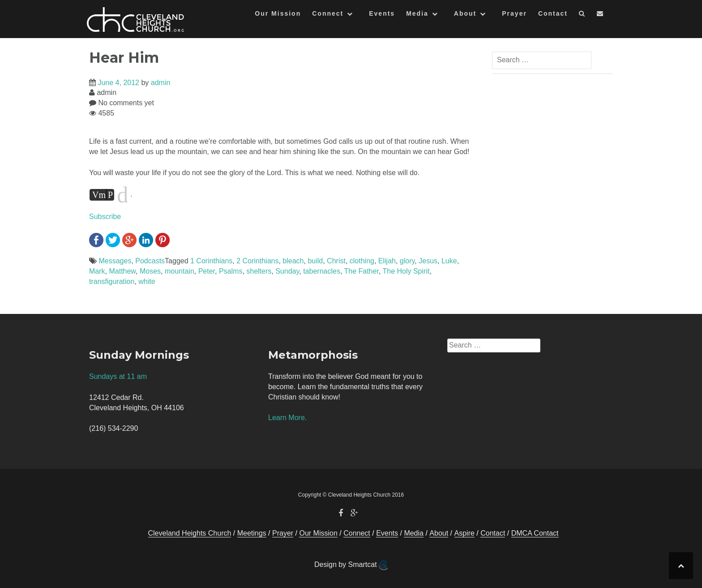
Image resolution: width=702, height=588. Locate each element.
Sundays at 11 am (118, 376)
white (147, 281)
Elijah (387, 261)
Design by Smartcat (351, 565)
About (465, 13)
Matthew (122, 271)
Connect (328, 13)
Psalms (231, 271)
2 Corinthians (257, 261)
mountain (180, 271)
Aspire (464, 533)
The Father (361, 271)
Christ (336, 261)
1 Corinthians (211, 261)
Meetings (252, 533)
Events (382, 13)
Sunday (287, 271)
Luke (449, 261)
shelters (259, 271)
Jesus (428, 261)
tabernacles (322, 271)
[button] (582, 15)
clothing (362, 261)
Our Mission (278, 13)
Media (417, 13)
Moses (150, 271)
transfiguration (112, 281)
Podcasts (150, 261)
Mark (97, 271)
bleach (293, 261)
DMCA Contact (535, 533)
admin (161, 83)
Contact (553, 13)
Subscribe (105, 217)
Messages (115, 261)
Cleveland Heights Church (190, 533)
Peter (207, 271)
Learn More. (287, 418)
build (315, 261)
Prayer (514, 13)
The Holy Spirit (406, 271)
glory (407, 261)
